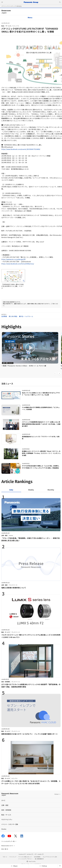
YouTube (30, 854)
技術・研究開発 (6, 810)
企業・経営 (5, 805)
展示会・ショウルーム (26, 316)
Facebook (22, 854)
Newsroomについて (7, 846)
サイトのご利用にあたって (25, 857)
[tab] (31, 490)
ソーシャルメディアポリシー (25, 859)
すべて (3, 800)
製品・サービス (6, 26)
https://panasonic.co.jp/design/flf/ (14, 259)
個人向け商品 (13, 316)
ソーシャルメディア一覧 (8, 841)
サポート (5, 857)
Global (56, 794)
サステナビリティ (7, 820)
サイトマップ (13, 857)
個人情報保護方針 (39, 859)
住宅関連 (4, 316)
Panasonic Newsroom (10, 794)
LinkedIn (40, 854)
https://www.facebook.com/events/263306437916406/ (21, 149)
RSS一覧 (4, 849)
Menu (30, 17)
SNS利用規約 (37, 857)
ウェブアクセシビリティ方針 (50, 857)
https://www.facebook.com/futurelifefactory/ (18, 264)
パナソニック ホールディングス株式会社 (11, 6)
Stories (4, 829)
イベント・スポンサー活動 (10, 824)
